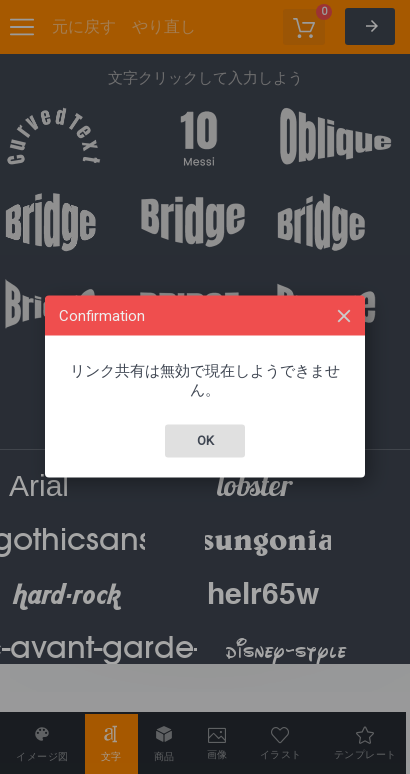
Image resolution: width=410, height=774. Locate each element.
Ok (205, 440)
